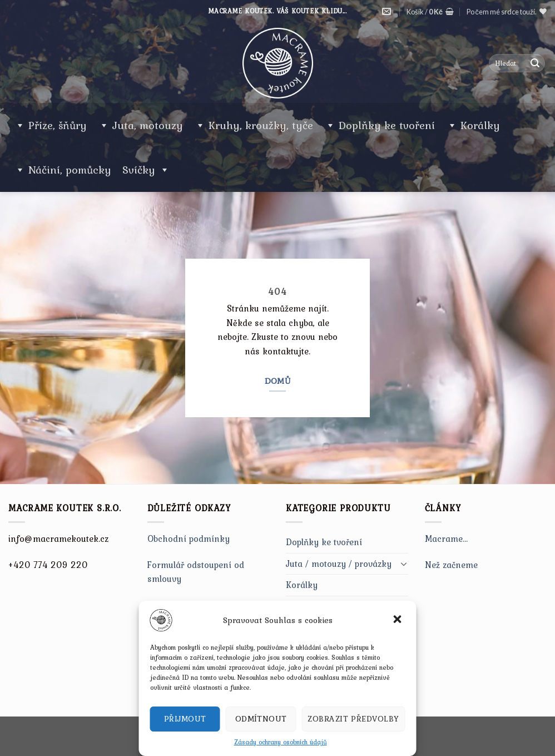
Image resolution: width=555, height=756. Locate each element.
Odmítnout (261, 719)
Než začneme (451, 565)
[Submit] (535, 63)
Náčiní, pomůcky (70, 170)
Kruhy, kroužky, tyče (261, 125)
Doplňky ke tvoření (387, 125)
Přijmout (185, 719)
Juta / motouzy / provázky (339, 564)
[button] (399, 620)
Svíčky (146, 170)
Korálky (480, 125)
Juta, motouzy (148, 125)
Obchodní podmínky (189, 538)
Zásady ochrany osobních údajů (281, 742)
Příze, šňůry (58, 125)
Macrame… (447, 538)
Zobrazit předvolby (353, 719)
